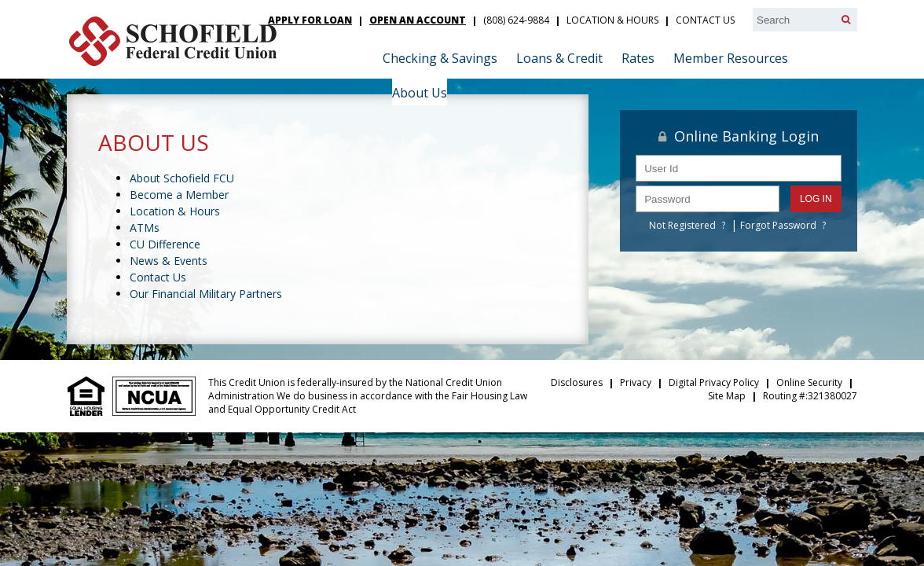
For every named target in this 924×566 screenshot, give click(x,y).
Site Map (727, 396)
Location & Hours (612, 20)
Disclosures (577, 382)
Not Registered (682, 225)
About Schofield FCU (182, 178)
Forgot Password (778, 225)
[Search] (846, 20)
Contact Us (705, 20)
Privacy (636, 382)
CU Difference (165, 244)
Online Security (809, 382)
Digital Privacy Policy (714, 382)
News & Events (169, 261)
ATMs (145, 228)
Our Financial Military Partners (206, 294)
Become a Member (179, 195)
